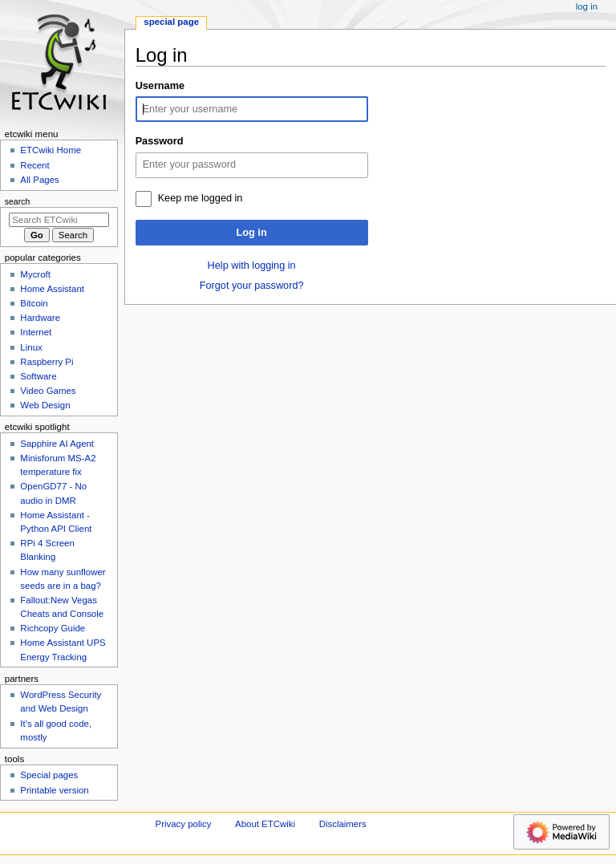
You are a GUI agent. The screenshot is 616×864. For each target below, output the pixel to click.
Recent (34, 165)
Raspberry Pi (47, 362)
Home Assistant (52, 289)
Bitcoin (34, 303)
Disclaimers (343, 824)
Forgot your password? (252, 286)
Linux (31, 347)
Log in (252, 233)
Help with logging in (252, 266)
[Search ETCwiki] (59, 220)
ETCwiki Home (51, 150)
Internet (36, 332)
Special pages (49, 775)
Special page (171, 22)
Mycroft (35, 274)
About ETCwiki (265, 824)
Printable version (54, 790)
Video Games (48, 391)
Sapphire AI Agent (57, 444)
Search (18, 201)
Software (38, 376)
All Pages (39, 180)
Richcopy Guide (53, 628)
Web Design (45, 405)
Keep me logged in (201, 198)
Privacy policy (184, 824)
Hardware (40, 318)
